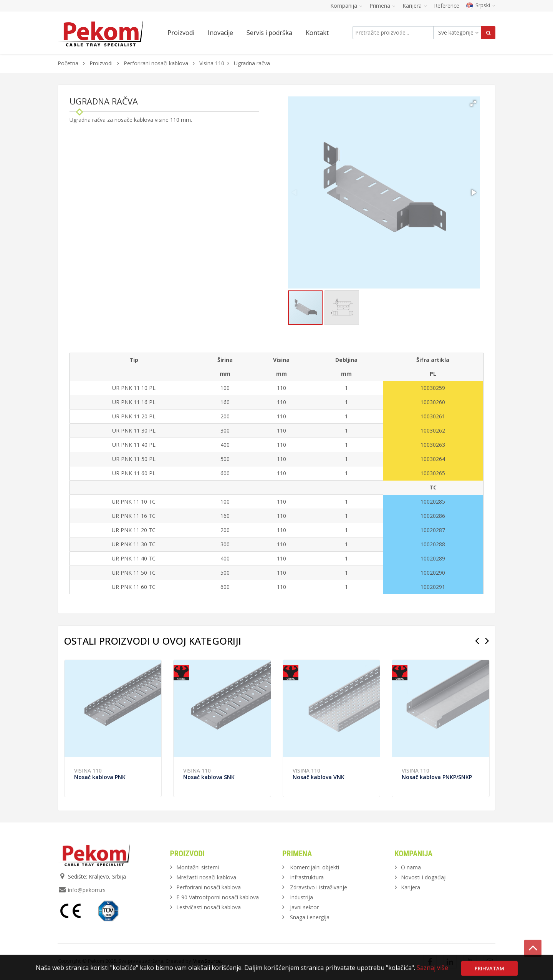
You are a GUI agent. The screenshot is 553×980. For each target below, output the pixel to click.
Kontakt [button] (317, 33)
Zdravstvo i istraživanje (319, 887)
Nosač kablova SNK (209, 777)
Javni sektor (304, 907)
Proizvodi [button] (181, 33)
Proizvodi (102, 63)
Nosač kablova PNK (100, 777)
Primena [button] (382, 6)
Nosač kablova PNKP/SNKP (437, 777)
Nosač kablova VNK (319, 777)
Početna (68, 63)
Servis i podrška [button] (269, 33)
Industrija (301, 897)
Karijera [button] (415, 6)
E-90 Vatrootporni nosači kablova (218, 897)
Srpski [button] (481, 5)
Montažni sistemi (198, 867)
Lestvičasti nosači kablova (209, 907)
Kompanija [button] (346, 6)
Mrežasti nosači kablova (206, 877)
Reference (447, 6)
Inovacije (220, 33)
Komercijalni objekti (315, 867)
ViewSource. (208, 961)
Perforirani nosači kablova (156, 63)
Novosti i (424, 877)
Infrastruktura (307, 877)
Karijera (411, 887)
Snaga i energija (310, 917)
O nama (411, 867)
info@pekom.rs (87, 890)
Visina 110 (212, 63)
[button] (473, 103)
